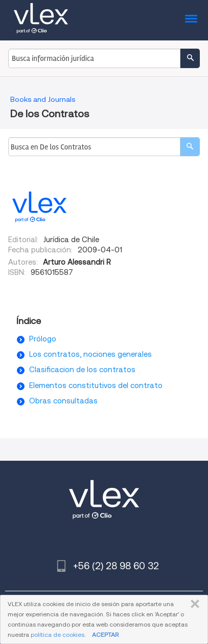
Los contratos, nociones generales (90, 354)
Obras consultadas (63, 401)
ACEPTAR (105, 635)
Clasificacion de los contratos (82, 370)
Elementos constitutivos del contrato (96, 385)
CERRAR (193, 604)
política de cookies (57, 635)
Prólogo (43, 339)
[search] (190, 147)
